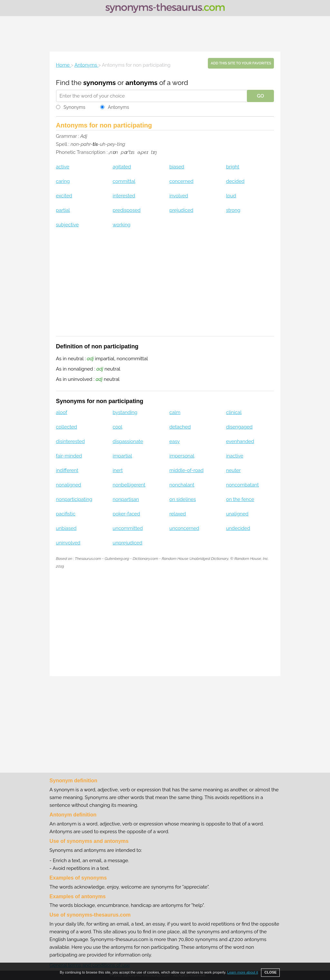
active (63, 167)
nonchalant (182, 485)
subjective (68, 225)
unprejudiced (128, 543)
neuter (233, 470)
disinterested (71, 441)
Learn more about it (243, 972)
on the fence (240, 499)
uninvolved (68, 543)
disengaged (239, 427)
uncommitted (128, 528)
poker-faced (126, 514)
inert (118, 470)
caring (63, 181)
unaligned (237, 514)
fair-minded (69, 456)
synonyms (99, 83)
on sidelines (183, 499)
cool (118, 427)
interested (124, 196)
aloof (62, 412)
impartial (122, 456)
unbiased (66, 528)
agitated (122, 167)
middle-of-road (187, 470)
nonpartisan (126, 499)
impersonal (182, 456)
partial (63, 210)
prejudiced (181, 210)
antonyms (141, 83)
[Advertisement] (165, 34)
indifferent (67, 470)
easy (175, 441)
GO (260, 96)
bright (233, 167)
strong (233, 210)
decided (235, 181)
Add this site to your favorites (241, 63)
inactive (234, 456)
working (122, 225)
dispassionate (128, 441)
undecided (238, 528)
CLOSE (270, 972)
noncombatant (242, 485)
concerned (182, 181)
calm (175, 412)
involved (179, 196)
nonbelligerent (129, 485)
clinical (234, 412)
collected (67, 427)
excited (64, 196)
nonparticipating (74, 499)
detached (180, 427)
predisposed (127, 210)
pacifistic (66, 514)
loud (231, 196)
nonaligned (69, 485)
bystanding (125, 412)
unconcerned (184, 528)
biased (177, 167)
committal (124, 181)
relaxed (178, 514)
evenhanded (240, 441)
